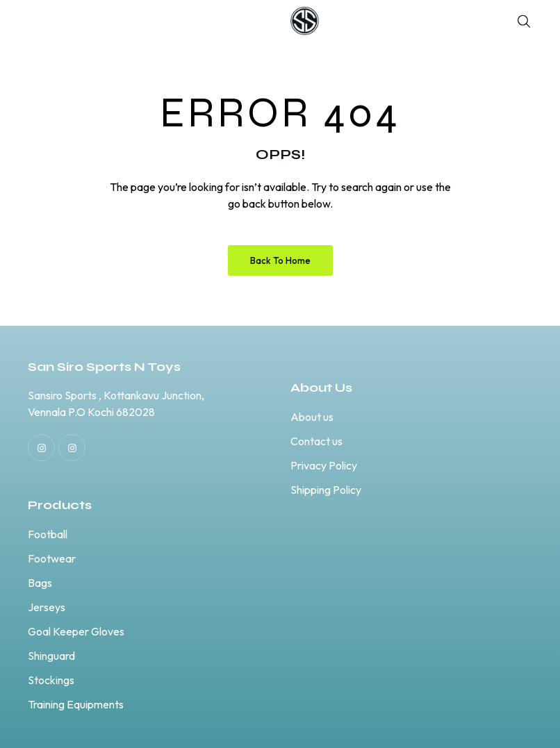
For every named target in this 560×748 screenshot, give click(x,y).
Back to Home (280, 260)
